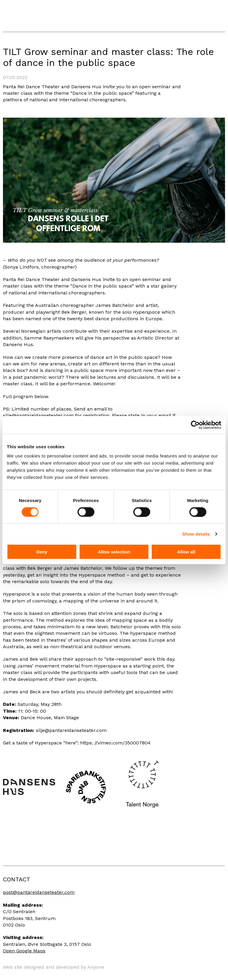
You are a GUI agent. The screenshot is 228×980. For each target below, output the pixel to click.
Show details (196, 534)
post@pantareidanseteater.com (39, 892)
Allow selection (114, 552)
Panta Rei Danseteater (33, 16)
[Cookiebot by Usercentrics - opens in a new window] (195, 425)
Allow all (186, 552)
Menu (219, 18)
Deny (42, 552)
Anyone (96, 967)
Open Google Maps (24, 951)
